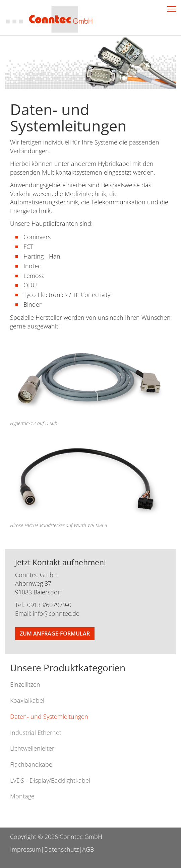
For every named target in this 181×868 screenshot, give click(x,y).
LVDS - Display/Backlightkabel (50, 780)
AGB (88, 849)
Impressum (25, 849)
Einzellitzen (25, 684)
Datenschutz (62, 849)
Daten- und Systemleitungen (49, 716)
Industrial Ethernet (36, 733)
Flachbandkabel (32, 764)
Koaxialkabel (27, 700)
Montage (22, 796)
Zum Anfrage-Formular (55, 634)
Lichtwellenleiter (32, 748)
